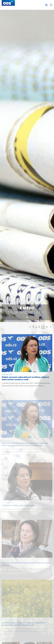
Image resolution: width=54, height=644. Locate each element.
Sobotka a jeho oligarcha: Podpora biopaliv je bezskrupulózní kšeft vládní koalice (23, 626)
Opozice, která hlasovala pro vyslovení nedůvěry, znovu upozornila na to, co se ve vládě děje (25, 447)
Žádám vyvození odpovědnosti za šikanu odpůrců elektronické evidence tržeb (25, 379)
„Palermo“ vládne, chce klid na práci (19, 508)
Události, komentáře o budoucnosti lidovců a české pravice (26, 566)
